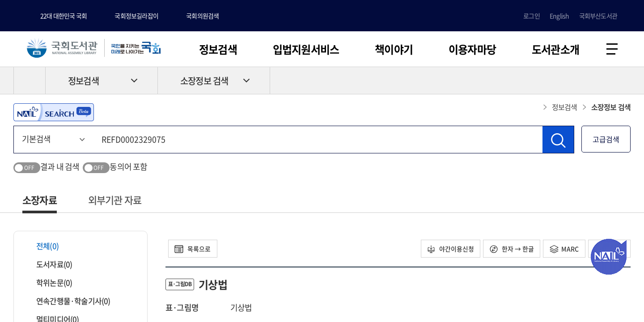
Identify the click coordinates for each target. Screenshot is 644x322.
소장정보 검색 (204, 81)
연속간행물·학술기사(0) (68, 301)
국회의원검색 (202, 16)
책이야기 (394, 49)
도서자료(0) (49, 265)
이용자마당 (472, 49)
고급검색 (606, 140)
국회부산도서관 (598, 16)
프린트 (593, 81)
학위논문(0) (49, 283)
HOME (30, 81)
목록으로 (193, 249)
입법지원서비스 (306, 49)
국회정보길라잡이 (136, 16)
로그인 (532, 16)
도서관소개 (555, 49)
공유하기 (624, 81)
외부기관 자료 (115, 200)
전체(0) (42, 246)
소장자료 (40, 200)
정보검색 (218, 49)
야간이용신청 (449, 249)
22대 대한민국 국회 (64, 16)
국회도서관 (63, 48)
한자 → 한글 (511, 249)
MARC (564, 249)
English (559, 16)
